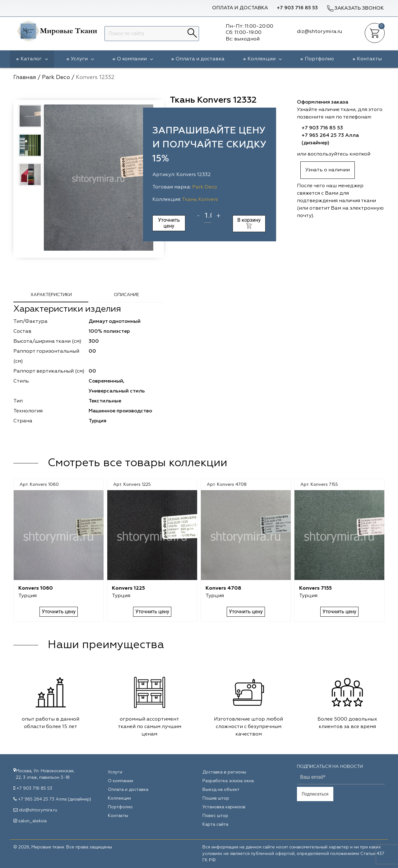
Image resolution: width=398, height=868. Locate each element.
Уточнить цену (169, 223)
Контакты (369, 59)
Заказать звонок (355, 8)
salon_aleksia (32, 821)
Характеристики (51, 295)
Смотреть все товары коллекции (137, 463)
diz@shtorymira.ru (38, 810)
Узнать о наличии (328, 170)
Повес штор (215, 816)
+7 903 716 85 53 (297, 8)
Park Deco (205, 187)
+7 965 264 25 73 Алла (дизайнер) (55, 799)
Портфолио (319, 59)
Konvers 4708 (223, 588)
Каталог (34, 59)
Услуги (82, 59)
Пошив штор (216, 798)
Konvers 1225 (128, 588)
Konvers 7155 (315, 588)
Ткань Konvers (200, 200)
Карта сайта (215, 824)
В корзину (249, 223)
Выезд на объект (221, 790)
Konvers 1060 (36, 588)
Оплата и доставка (240, 8)
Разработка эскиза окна (228, 781)
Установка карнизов (224, 807)
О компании (135, 59)
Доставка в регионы (224, 772)
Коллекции (265, 59)
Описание (126, 295)
